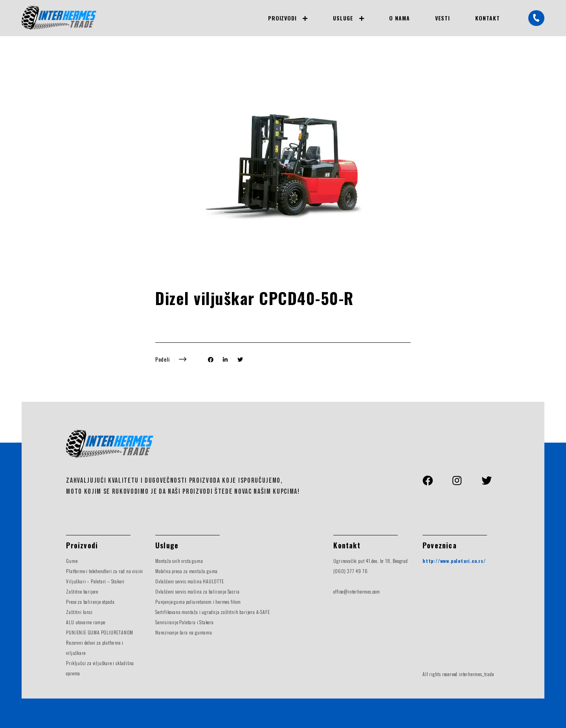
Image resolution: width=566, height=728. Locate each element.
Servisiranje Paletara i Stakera (185, 622)
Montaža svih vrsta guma (179, 561)
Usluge (343, 18)
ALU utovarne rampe (85, 622)
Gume (72, 561)
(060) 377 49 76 (350, 571)
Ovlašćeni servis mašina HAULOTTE (190, 581)
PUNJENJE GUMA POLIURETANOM (100, 632)
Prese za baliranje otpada (90, 602)
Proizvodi (282, 18)
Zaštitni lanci (79, 612)
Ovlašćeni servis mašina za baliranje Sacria (197, 591)
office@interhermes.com (357, 591)
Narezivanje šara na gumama (184, 632)
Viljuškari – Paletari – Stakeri (95, 581)
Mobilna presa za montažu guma (187, 571)
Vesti (443, 18)
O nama (400, 18)
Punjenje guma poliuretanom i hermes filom (198, 602)
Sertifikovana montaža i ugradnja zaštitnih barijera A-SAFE (212, 612)
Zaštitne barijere (82, 591)
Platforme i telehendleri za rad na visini (105, 571)
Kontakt (488, 18)
